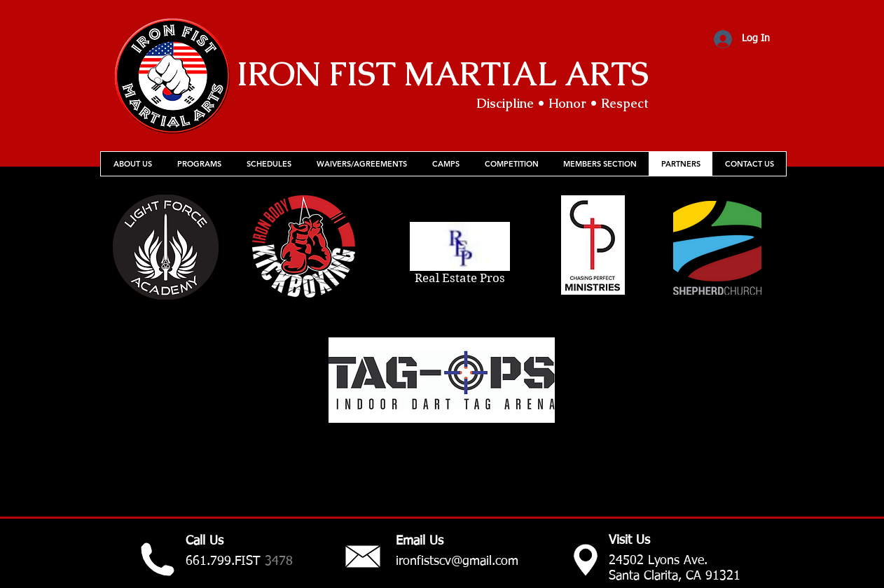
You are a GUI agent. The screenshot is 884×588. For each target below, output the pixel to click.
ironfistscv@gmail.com (457, 561)
